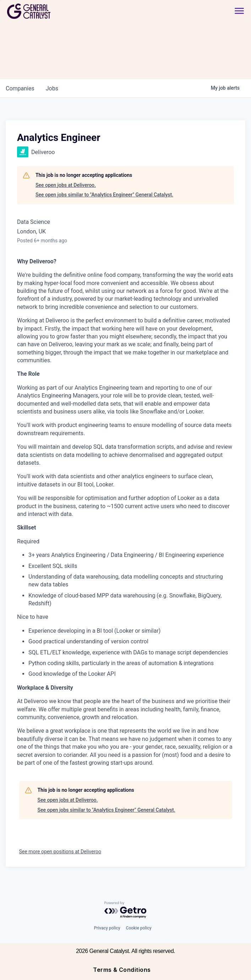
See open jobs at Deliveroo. (66, 185)
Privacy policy (107, 928)
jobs (52, 88)
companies (20, 88)
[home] (54, 11)
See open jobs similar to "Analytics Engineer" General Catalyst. (104, 195)
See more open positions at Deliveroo (60, 852)
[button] (236, 11)
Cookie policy (139, 928)
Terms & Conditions (122, 970)
